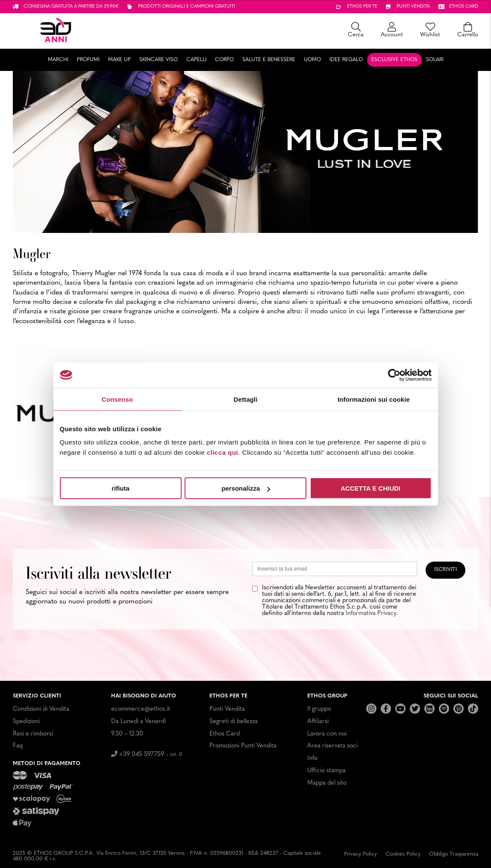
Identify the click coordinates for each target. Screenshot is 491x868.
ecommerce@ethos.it (141, 709)
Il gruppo (319, 709)
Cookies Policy (403, 854)
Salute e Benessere (269, 60)
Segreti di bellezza (234, 722)
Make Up (119, 60)
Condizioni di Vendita (41, 709)
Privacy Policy (360, 854)
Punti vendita (413, 7)
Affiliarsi (318, 722)
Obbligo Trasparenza (454, 854)
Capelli (196, 60)
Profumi (88, 60)
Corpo (224, 60)
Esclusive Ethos (394, 60)
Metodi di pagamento (47, 764)
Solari (435, 60)
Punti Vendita (227, 709)
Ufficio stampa (326, 771)
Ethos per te (362, 7)
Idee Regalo (346, 60)
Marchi (58, 60)
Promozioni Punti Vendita (243, 746)
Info (312, 758)
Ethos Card (225, 734)
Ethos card (464, 7)
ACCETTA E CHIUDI (370, 488)
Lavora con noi (327, 734)
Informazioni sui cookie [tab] (374, 399)
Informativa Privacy (371, 613)
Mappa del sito (327, 783)
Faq (18, 746)
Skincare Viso (159, 60)
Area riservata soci (332, 746)
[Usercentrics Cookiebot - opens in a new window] (394, 375)
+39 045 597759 (147, 755)
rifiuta (121, 488)
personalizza (246, 488)
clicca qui (222, 452)
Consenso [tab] (117, 399)
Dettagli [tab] (246, 399)
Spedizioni (26, 722)
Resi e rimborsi (33, 734)
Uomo (312, 60)
